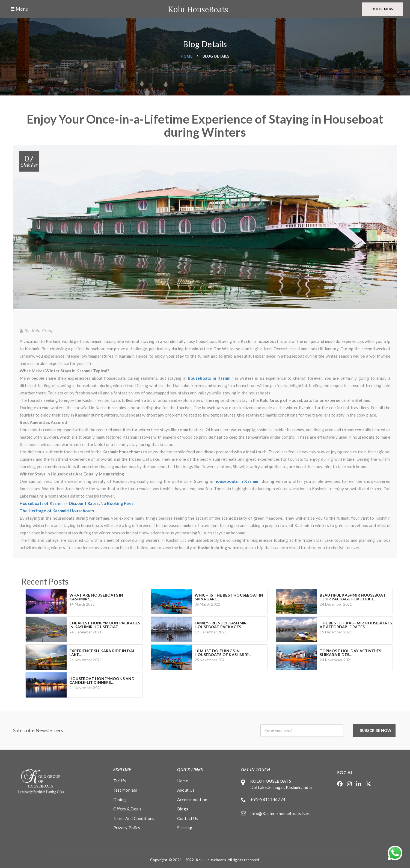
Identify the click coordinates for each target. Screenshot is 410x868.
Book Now (382, 9)
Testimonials (125, 790)
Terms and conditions (134, 818)
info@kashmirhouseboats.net (280, 813)
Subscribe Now (377, 730)
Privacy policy (127, 828)
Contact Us (188, 818)
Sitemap (185, 828)
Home (187, 56)
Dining (120, 800)
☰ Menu (19, 9)
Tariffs (120, 781)
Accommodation (192, 800)
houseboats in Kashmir (237, 481)
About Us (186, 790)
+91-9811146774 (268, 799)
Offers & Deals (127, 809)
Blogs (183, 809)
